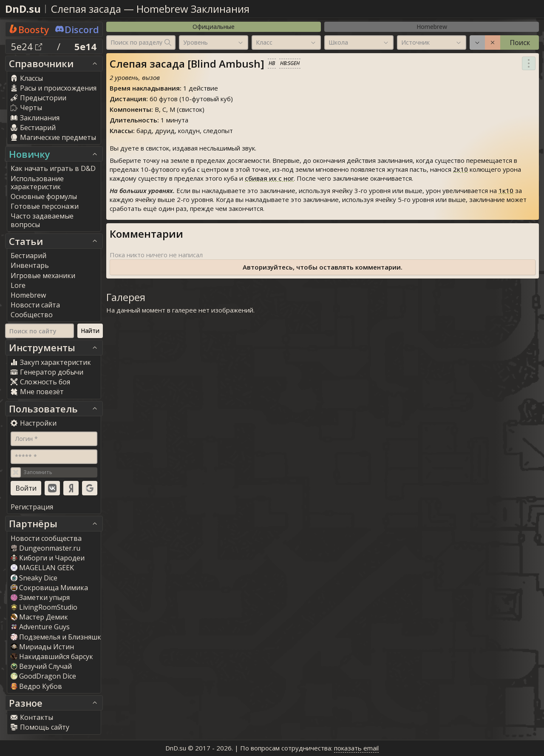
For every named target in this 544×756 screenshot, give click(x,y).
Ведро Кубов (36, 686)
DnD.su (23, 9)
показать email (356, 748)
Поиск (520, 43)
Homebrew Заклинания (193, 9)
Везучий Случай (41, 666)
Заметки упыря (40, 597)
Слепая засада (86, 9)
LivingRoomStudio (44, 607)
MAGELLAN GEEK (42, 568)
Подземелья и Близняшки (58, 637)
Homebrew (432, 27)
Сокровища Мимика (49, 588)
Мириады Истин (42, 647)
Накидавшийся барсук (52, 657)
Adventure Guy (40, 627)
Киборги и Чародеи (48, 558)
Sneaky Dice (34, 578)
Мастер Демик (39, 617)
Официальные (214, 27)
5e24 (27, 46)
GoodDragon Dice (43, 676)
